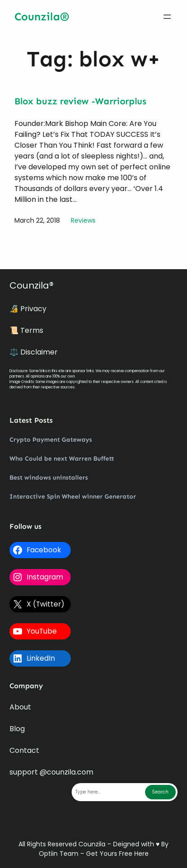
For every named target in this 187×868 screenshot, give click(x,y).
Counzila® (42, 16)
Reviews (83, 220)
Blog (17, 729)
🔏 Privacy (28, 309)
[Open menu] (167, 17)
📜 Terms (26, 330)
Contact (24, 750)
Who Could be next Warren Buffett (62, 459)
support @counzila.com (51, 772)
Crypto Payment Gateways (51, 440)
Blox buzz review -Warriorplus (80, 101)
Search (160, 792)
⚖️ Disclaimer (34, 352)
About (20, 707)
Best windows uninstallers (49, 478)
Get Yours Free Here (117, 854)
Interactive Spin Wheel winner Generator (73, 497)
